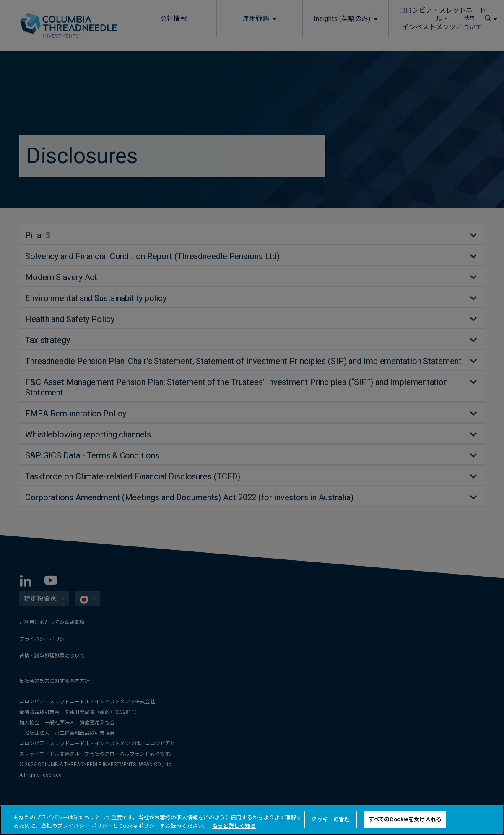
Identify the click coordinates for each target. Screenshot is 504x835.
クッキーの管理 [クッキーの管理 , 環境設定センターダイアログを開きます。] (330, 819)
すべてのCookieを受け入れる (405, 819)
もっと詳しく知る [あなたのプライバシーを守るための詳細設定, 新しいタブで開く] (234, 826)
